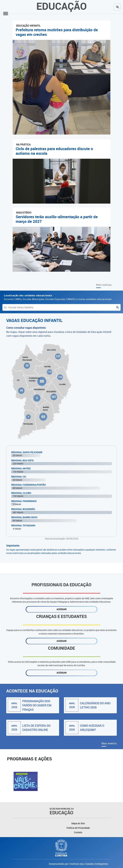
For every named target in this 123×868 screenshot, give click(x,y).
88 (42, 381)
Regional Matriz (21, 468)
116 (49, 372)
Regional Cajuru (21, 493)
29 (27, 366)
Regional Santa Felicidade (27, 452)
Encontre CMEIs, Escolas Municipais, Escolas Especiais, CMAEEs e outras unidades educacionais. (58, 297)
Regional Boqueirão (23, 509)
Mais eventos (109, 743)
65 (43, 417)
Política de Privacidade (78, 828)
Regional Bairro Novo (24, 517)
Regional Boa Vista (22, 460)
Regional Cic (19, 477)
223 (58, 356)
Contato (78, 832)
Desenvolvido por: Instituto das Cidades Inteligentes (78, 864)
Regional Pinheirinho (24, 501)
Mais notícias (104, 285)
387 (54, 397)
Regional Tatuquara (23, 525)
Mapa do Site (78, 823)
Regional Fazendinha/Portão (29, 485)
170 (60, 377)
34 (21, 391)
